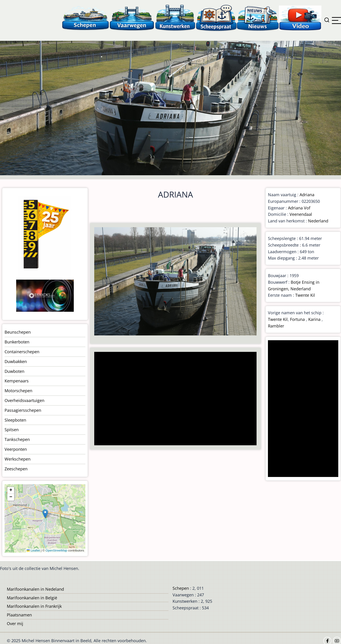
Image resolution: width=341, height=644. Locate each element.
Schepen (181, 588)
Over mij (15, 623)
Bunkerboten (17, 342)
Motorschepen (18, 391)
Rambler (276, 326)
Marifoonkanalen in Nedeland (35, 589)
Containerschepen (22, 352)
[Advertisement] (173, 399)
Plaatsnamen (19, 615)
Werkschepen (18, 459)
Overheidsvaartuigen (24, 400)
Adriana (307, 195)
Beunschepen (18, 332)
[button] (45, 514)
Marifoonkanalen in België (32, 598)
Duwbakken (16, 361)
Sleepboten (15, 420)
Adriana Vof (299, 208)
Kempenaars (17, 381)
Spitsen (12, 430)
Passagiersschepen (23, 410)
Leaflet (33, 550)
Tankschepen (17, 439)
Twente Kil (305, 295)
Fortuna (297, 319)
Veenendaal (301, 214)
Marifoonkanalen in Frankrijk (34, 606)
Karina (314, 319)
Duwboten (14, 371)
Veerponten (16, 449)
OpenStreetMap (56, 550)
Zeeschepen (16, 469)
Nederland (318, 221)
